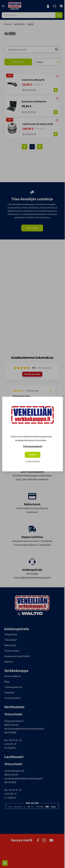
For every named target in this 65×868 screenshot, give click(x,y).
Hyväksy (32, 455)
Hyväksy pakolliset (33, 461)
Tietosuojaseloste (33, 446)
